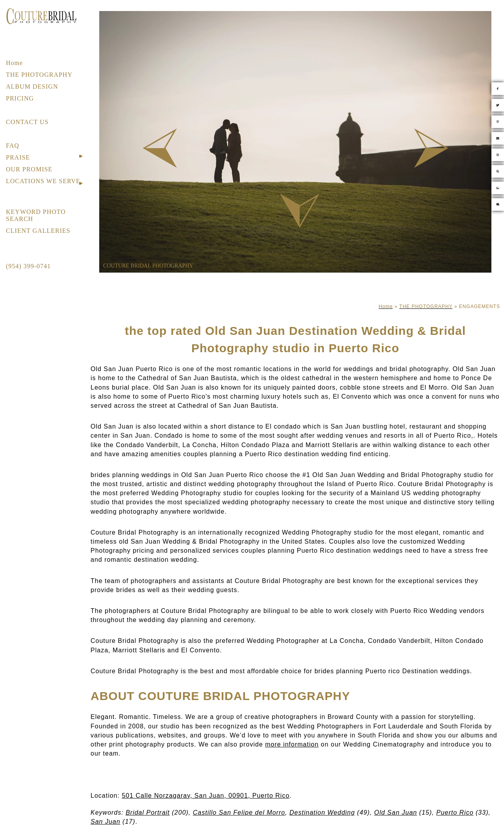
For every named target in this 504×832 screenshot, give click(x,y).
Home (14, 63)
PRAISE (18, 157)
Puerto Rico (455, 812)
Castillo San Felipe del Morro (239, 812)
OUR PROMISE (29, 169)
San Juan (106, 822)
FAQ (13, 146)
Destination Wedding (322, 812)
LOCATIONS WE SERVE (43, 181)
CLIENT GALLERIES (38, 231)
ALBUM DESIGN (32, 86)
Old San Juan (396, 812)
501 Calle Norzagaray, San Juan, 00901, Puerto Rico (206, 796)
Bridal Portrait (148, 812)
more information (292, 744)
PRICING (20, 98)
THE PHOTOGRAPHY (39, 75)
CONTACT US (27, 122)
